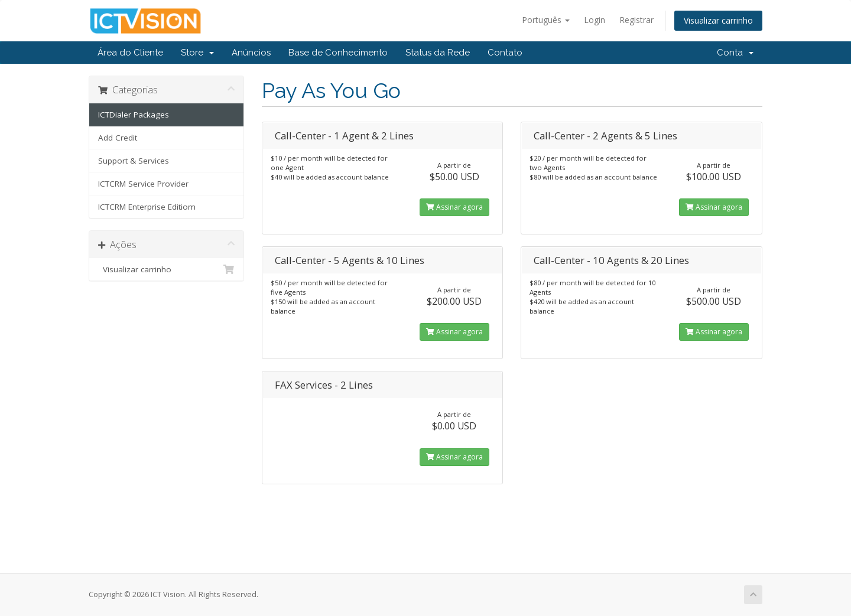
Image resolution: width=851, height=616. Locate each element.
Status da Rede (438, 53)
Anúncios (251, 53)
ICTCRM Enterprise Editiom (147, 207)
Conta (735, 53)
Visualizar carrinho (718, 20)
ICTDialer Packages (134, 115)
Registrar (636, 20)
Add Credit (118, 138)
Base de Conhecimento (338, 53)
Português (546, 20)
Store (197, 53)
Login (595, 20)
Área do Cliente (130, 53)
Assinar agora (454, 207)
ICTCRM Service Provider (143, 184)
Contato (505, 53)
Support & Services (134, 161)
